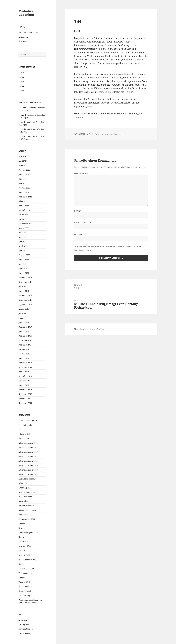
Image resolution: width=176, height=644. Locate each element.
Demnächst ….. (25, 515)
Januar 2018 (24, 322)
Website (78, 234)
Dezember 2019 (25, 278)
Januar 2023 (24, 206)
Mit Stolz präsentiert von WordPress (90, 329)
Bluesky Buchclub (26, 506)
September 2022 (25, 224)
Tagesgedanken (25, 573)
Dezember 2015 (25, 345)
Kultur (21, 537)
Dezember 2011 (25, 399)
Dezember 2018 (25, 295)
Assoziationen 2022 (27, 492)
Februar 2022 (24, 255)
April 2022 (23, 246)
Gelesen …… (24, 528)
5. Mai (21, 72)
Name (78, 211)
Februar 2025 (24, 188)
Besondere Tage (25, 497)
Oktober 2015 (24, 349)
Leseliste (22, 551)
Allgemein (23, 483)
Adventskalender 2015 (28, 461)
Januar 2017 (24, 331)
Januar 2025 (24, 192)
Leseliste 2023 (24, 555)
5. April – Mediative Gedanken (31, 129)
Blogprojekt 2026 (26, 501)
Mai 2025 (22, 183)
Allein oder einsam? (27, 479)
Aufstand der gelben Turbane (119, 38)
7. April (24, 125)
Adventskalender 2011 (28, 443)
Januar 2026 (24, 174)
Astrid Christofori (96, 134)
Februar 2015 (24, 354)
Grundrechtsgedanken (28, 533)
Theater (22, 578)
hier (98, 60)
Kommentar (81, 173)
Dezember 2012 (25, 390)
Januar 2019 (24, 291)
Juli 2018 (22, 313)
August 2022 (24, 228)
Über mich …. (24, 41)
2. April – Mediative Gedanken (31, 136)
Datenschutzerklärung (28, 32)
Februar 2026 (24, 170)
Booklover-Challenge (27, 510)
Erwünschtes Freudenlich (87, 103)
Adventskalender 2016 (28, 465)
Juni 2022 (23, 237)
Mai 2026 (22, 156)
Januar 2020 (24, 273)
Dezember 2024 (25, 197)
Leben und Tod (25, 546)
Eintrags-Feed (24, 624)
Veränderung (24, 595)
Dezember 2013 (25, 376)
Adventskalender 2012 (28, 447)
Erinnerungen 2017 (27, 519)
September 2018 (25, 304)
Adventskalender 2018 (28, 470)
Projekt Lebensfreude (28, 560)
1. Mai (21, 90)
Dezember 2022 (25, 210)
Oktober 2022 (24, 219)
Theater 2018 (24, 582)
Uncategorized (25, 591)
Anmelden (23, 620)
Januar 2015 (24, 358)
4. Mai (21, 77)
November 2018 (25, 300)
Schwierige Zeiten (26, 569)
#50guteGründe (25, 425)
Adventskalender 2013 (28, 452)
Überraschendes (25, 586)
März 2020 (23, 269)
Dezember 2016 (25, 336)
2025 (21, 429)
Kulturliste (23, 542)
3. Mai (21, 81)
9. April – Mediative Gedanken (31, 122)
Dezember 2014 (25, 363)
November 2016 (25, 340)
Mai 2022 (22, 242)
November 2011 (25, 403)
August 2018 (24, 309)
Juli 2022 (22, 233)
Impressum (23, 37)
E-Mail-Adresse (83, 223)
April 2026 (23, 161)
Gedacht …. (23, 524)
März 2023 (23, 201)
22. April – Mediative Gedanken (32, 108)
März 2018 (23, 318)
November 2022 (25, 215)
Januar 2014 (24, 372)
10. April (25, 118)
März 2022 (23, 251)
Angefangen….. (25, 488)
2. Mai (21, 86)
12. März (25, 132)
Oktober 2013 (24, 381)
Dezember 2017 (25, 327)
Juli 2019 (22, 287)
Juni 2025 (23, 179)
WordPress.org (25, 633)
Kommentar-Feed (26, 629)
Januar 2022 (24, 260)
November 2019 (25, 282)
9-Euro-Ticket (24, 434)
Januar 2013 (24, 385)
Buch (121, 88)
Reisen (21, 564)
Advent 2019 (24, 438)
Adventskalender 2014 (28, 456)
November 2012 (25, 394)
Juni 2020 (23, 264)
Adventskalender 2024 (28, 474)
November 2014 (25, 367)
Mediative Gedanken (26, 13)
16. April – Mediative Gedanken (32, 115)
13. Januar (25, 139)
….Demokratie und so (28, 421)
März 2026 (23, 165)
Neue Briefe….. (27, 110)
